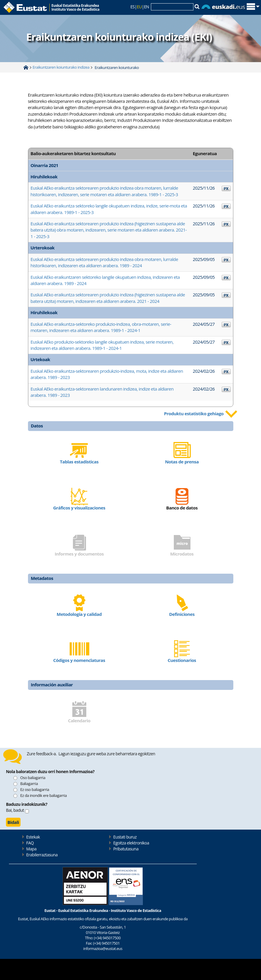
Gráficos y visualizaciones (79, 508)
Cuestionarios (182, 660)
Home (26, 67)
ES (132, 7)
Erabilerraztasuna (42, 855)
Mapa (31, 849)
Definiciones (182, 614)
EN (147, 7)
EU (139, 7)
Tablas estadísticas (79, 462)
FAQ (30, 843)
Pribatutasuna (126, 849)
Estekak (33, 837)
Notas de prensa (182, 462)
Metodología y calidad (79, 614)
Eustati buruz (125, 837)
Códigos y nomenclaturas (79, 660)
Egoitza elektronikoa (131, 843)
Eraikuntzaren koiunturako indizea (61, 67)
